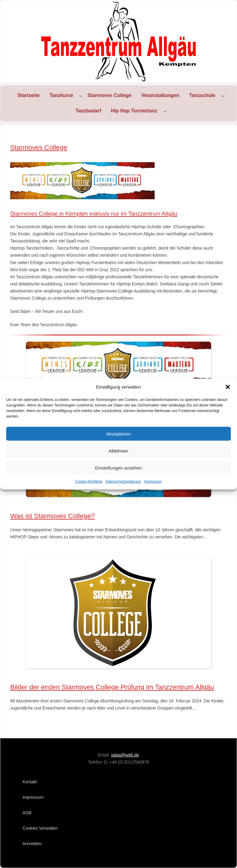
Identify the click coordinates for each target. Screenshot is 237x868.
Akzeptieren (118, 434)
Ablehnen (118, 451)
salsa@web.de (125, 755)
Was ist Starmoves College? (52, 516)
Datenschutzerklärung (123, 482)
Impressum (153, 482)
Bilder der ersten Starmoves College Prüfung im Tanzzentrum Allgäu (112, 687)
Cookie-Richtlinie (89, 482)
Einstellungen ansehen (118, 468)
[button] (228, 387)
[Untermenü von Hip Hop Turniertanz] (165, 111)
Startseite (28, 95)
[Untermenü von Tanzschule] (223, 96)
